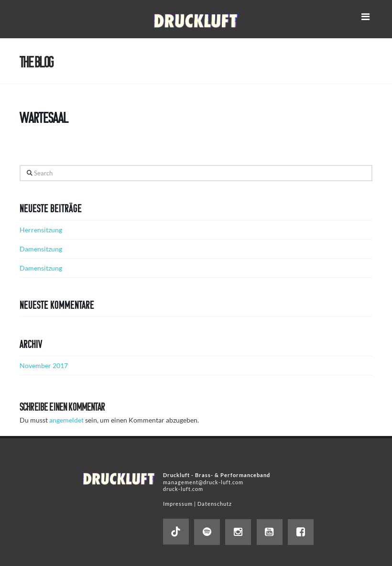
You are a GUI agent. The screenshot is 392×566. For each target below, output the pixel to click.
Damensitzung (41, 249)
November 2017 (44, 365)
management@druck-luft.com (203, 482)
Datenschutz (215, 504)
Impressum (178, 504)
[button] (365, 16)
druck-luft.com (183, 489)
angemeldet (66, 420)
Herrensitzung (41, 230)
